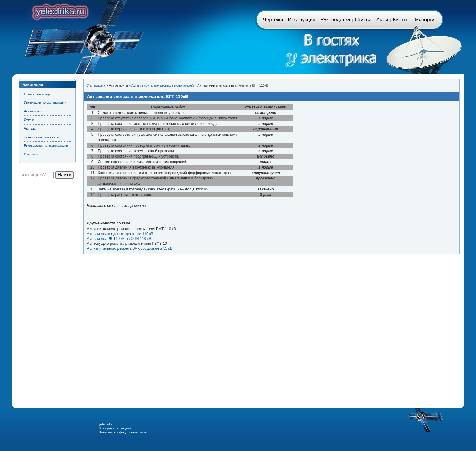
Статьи (363, 20)
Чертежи (273, 20)
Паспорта (423, 20)
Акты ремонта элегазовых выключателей (163, 85)
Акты (382, 20)
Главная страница (60, 11)
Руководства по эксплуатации (46, 145)
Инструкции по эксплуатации (45, 102)
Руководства (335, 20)
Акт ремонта (33, 111)
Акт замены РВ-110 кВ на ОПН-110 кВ (119, 239)
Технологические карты (41, 137)
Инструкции (302, 20)
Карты (400, 20)
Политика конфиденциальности (123, 432)
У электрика (96, 85)
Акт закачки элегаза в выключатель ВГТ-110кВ (138, 97)
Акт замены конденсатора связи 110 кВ (120, 234)
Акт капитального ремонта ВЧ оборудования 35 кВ (129, 248)
